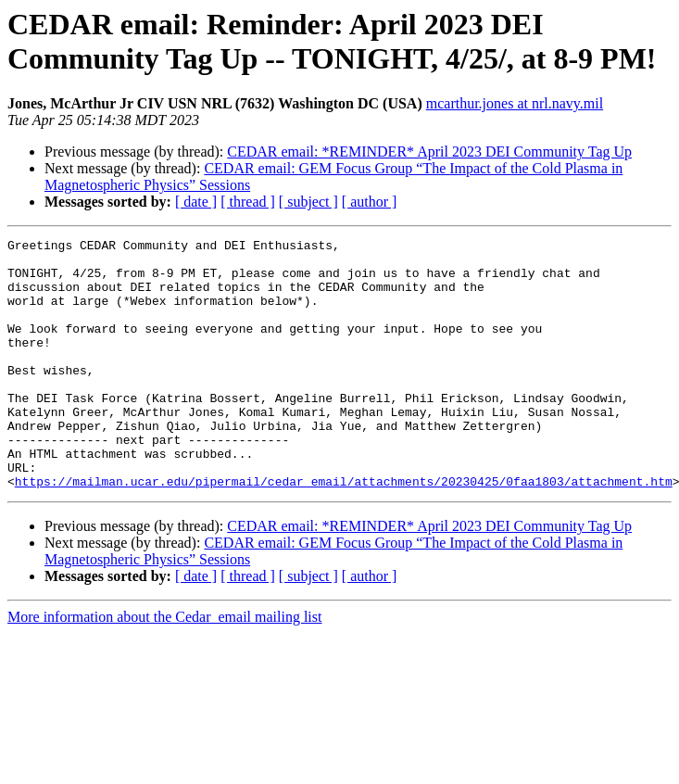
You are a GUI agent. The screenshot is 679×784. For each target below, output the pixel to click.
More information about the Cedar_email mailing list (164, 667)
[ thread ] (248, 202)
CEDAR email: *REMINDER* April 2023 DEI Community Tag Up (429, 152)
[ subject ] (308, 202)
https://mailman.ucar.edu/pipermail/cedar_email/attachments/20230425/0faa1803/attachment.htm (344, 531)
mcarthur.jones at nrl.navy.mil (515, 103)
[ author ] (370, 202)
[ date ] (196, 202)
